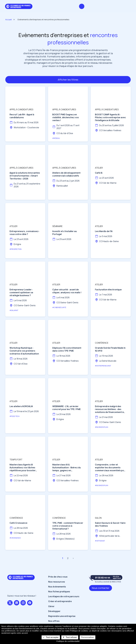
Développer (54, 611)
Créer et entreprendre (60, 601)
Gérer (51, 606)
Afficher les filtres (68, 80)
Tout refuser (70, 637)
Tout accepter (51, 637)
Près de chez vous (58, 577)
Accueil (8, 20)
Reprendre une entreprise (62, 616)
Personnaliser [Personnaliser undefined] (88, 637)
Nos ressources (57, 582)
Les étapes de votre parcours (64, 596)
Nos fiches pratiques (59, 592)
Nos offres (54, 621)
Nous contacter (101, 588)
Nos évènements (57, 587)
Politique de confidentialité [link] (68, 641)
